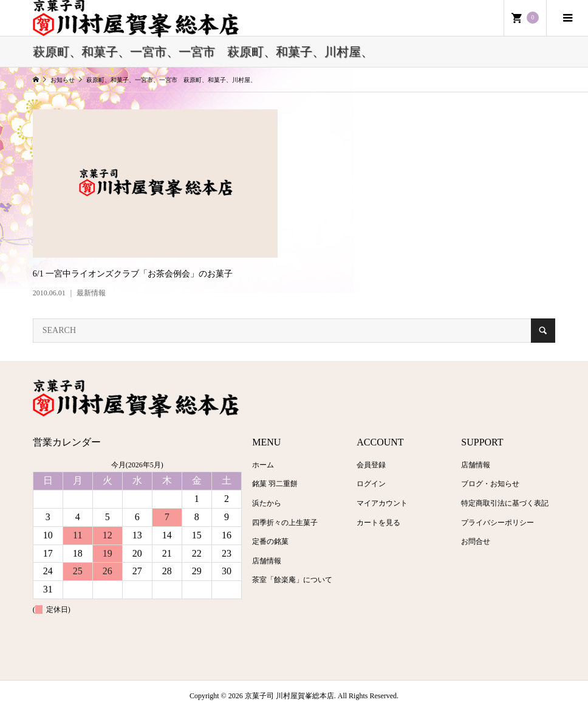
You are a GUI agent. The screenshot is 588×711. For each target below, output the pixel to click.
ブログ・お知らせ (490, 484)
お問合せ (476, 541)
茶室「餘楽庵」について (292, 580)
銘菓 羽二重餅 (275, 484)
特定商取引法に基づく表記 (505, 503)
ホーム (263, 465)
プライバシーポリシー (497, 523)
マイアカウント (382, 503)
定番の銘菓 (270, 541)
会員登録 (371, 465)
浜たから (267, 503)
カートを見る (378, 523)
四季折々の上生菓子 (285, 523)
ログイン (371, 484)
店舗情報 (267, 561)
